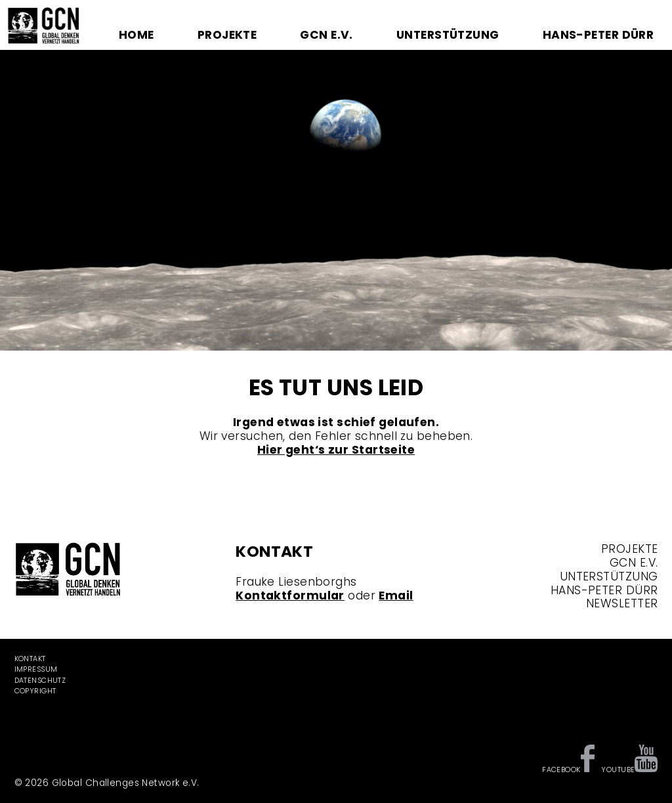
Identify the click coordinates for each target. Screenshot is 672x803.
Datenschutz (40, 681)
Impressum (36, 669)
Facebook (561, 770)
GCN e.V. (326, 35)
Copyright (35, 691)
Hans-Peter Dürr (598, 35)
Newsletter (622, 603)
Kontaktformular (290, 596)
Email (396, 596)
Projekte (227, 35)
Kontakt (30, 659)
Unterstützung (448, 35)
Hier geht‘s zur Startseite (336, 450)
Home (136, 35)
